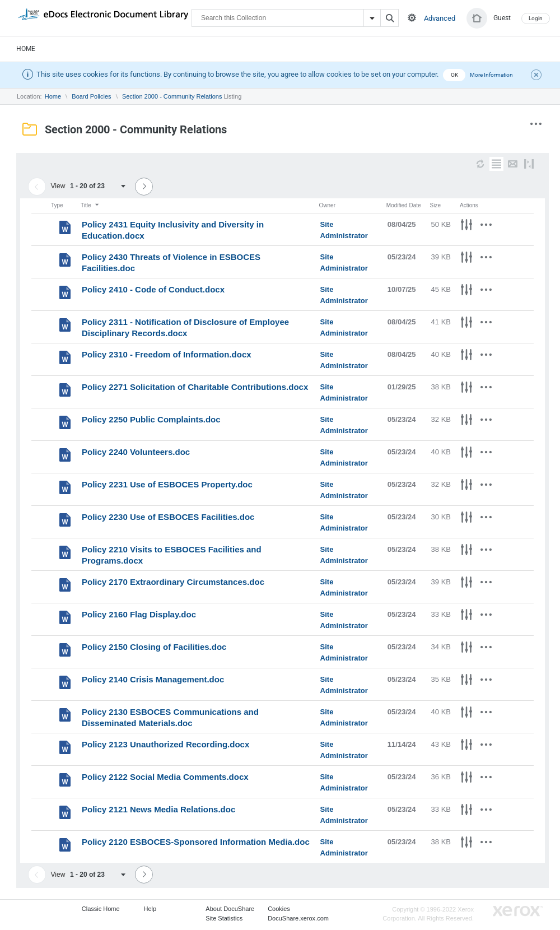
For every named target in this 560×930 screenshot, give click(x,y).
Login (536, 18)
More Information (491, 75)
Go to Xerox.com (518, 911)
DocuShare (103, 17)
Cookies (279, 909)
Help (150, 909)
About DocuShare (230, 909)
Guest (502, 18)
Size (435, 205)
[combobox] (101, 186)
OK (454, 75)
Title (90, 205)
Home (26, 49)
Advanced (440, 18)
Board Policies (91, 96)
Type (57, 205)
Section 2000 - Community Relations (172, 96)
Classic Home (101, 909)
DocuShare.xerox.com (298, 918)
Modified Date (404, 205)
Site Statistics (224, 918)
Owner (327, 205)
